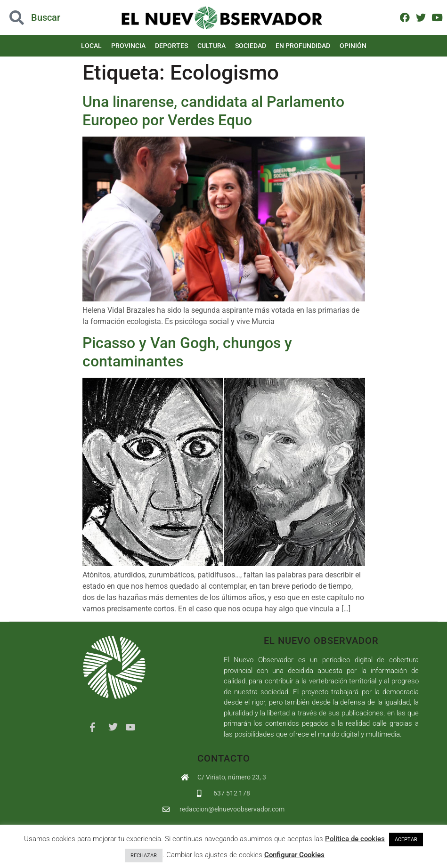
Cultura (211, 46)
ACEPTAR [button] (406, 840)
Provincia (128, 46)
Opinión (353, 46)
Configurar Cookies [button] (294, 855)
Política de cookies (355, 839)
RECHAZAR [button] (144, 856)
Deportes (171, 46)
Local (91, 46)
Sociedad (251, 46)
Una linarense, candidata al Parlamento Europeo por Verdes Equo (213, 111)
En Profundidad (303, 46)
